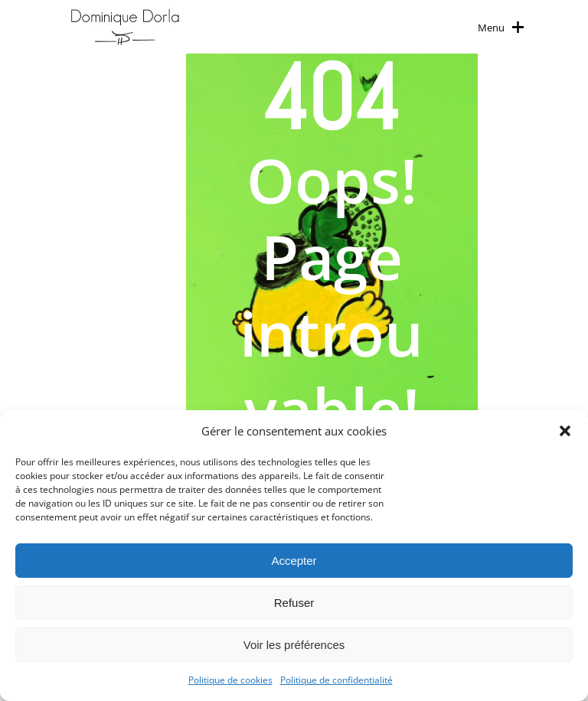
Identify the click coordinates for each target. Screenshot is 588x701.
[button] (565, 431)
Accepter (294, 561)
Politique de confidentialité (336, 680)
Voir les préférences (294, 645)
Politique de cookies (230, 680)
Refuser (294, 603)
